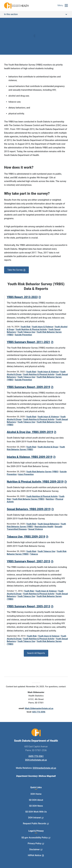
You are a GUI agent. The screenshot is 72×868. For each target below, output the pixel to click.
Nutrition (50, 499)
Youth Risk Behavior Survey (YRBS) (42, 472)
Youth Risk (25, 327)
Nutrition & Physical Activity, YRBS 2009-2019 (35, 482)
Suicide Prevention (23, 335)
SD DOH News (36, 806)
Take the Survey (15, 270)
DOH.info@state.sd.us (36, 760)
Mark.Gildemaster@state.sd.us (39, 708)
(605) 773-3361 (36, 756)
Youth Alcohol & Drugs (48, 447)
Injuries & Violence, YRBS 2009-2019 (30, 457)
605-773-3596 (39, 712)
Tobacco (34, 554)
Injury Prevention (26, 474)
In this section (36, 14)
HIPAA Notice (34, 855)
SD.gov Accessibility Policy (35, 838)
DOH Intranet (35, 818)
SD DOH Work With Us (36, 812)
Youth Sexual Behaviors (48, 524)
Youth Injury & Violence (43, 327)
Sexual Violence (36, 529)
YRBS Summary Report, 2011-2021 (28, 342)
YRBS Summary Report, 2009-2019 (28, 387)
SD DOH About (36, 800)
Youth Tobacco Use (26, 332)
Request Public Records (35, 823)
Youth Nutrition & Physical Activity (31, 329)
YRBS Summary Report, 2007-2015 (28, 561)
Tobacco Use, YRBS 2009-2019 (26, 537)
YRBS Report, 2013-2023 (22, 297)
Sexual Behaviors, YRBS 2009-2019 (29, 509)
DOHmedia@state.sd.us (44, 768)
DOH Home (36, 794)
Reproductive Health (44, 527)
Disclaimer (35, 849)
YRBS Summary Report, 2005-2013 (28, 606)
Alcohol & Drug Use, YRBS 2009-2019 (30, 432)
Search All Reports (36, 653)
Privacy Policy (35, 843)
